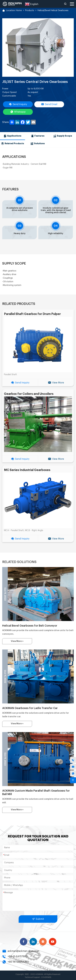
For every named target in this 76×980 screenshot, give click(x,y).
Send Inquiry (18, 104)
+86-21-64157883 (15, 955)
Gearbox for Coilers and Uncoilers (29, 393)
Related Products (13, 143)
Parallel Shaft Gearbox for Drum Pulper (32, 314)
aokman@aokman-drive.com (21, 950)
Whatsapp (18, 112)
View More (56, 382)
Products (30, 10)
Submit (38, 918)
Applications (13, 136)
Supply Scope (63, 136)
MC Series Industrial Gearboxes (27, 469)
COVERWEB (46, 976)
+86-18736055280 (15, 961)
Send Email (49, 104)
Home (19, 10)
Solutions (38, 143)
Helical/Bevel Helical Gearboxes (53, 10)
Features (38, 136)
